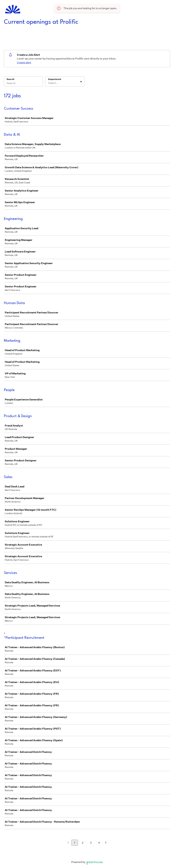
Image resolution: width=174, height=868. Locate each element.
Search (10, 79)
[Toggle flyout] (81, 82)
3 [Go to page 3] (91, 843)
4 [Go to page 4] (99, 843)
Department (55, 79)
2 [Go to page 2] (83, 843)
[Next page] (106, 843)
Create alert (24, 63)
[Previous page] (68, 843)
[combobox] (48, 83)
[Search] (23, 84)
